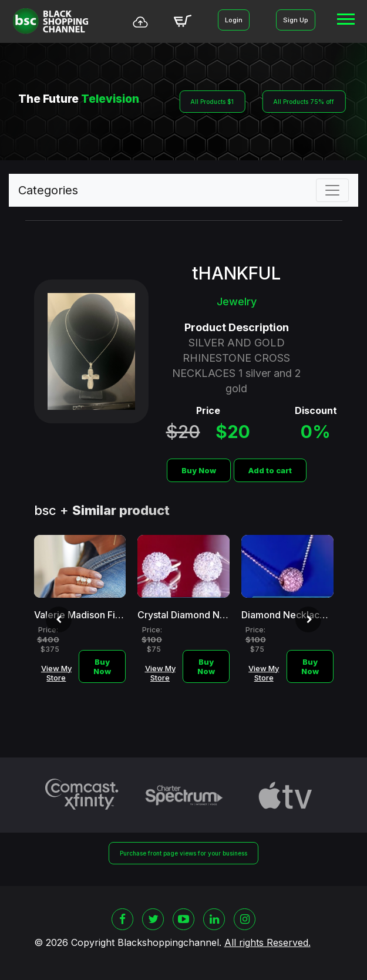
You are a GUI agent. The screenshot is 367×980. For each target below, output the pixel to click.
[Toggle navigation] (332, 190)
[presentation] (59, 619)
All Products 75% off (304, 102)
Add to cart (270, 470)
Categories (48, 190)
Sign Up (296, 20)
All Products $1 (212, 102)
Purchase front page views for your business (184, 853)
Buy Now (199, 470)
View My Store (56, 673)
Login (234, 20)
